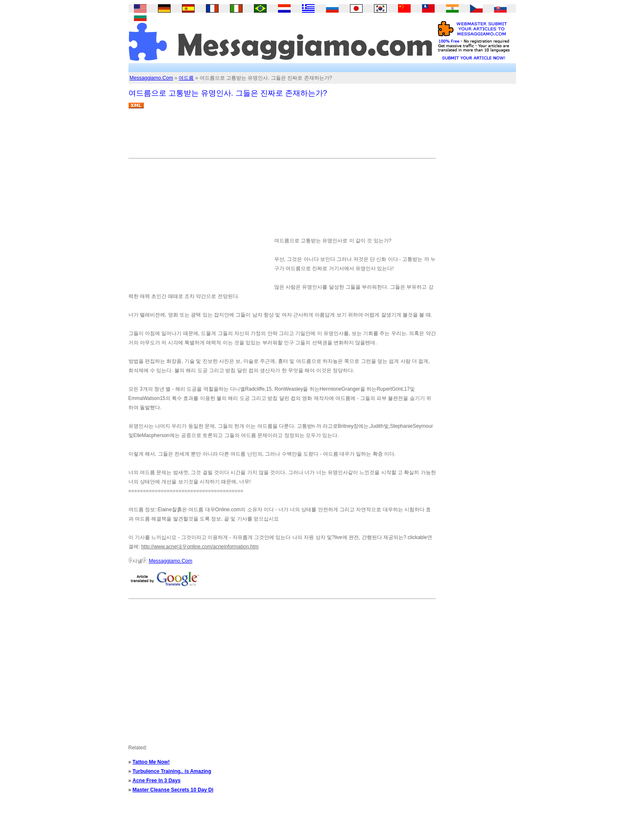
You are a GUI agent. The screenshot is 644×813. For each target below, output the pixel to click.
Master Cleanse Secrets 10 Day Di (173, 790)
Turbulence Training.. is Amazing (172, 771)
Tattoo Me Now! (151, 762)
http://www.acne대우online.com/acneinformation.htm (200, 547)
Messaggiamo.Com (151, 78)
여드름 (186, 78)
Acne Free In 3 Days (157, 781)
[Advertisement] (282, 137)
